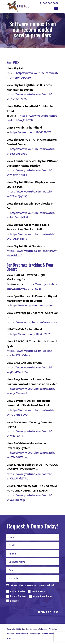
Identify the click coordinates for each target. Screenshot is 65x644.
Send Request (48, 612)
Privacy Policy (22, 634)
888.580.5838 (51, 3)
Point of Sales (16, 591)
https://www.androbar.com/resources (32, 322)
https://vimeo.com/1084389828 (31, 132)
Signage (12, 601)
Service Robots (38, 591)
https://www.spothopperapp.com (32, 305)
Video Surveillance (41, 596)
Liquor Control (16, 596)
